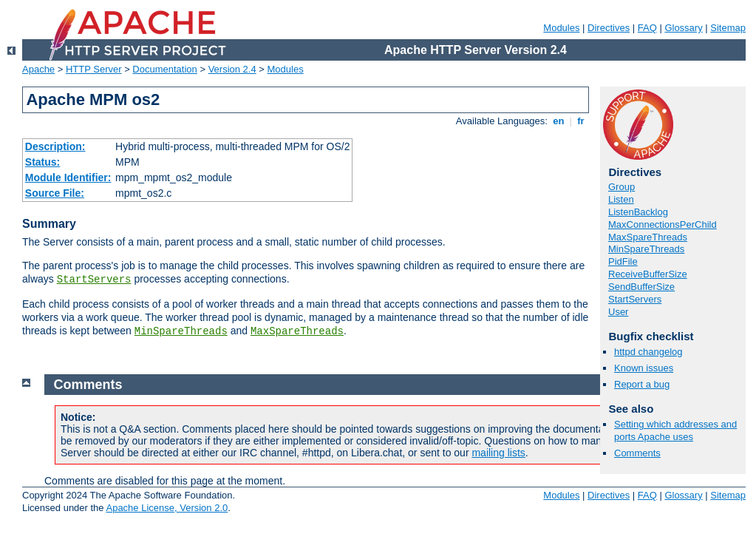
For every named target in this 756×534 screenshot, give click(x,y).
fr (581, 121)
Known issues (644, 368)
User (618, 312)
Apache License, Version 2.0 (167, 508)
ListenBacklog (638, 212)
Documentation (164, 69)
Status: (42, 162)
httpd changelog (648, 352)
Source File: (55, 193)
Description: (55, 146)
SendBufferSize (641, 287)
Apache (38, 69)
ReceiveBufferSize (648, 274)
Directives (609, 28)
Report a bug (642, 384)
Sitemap (728, 28)
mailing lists (498, 453)
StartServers (94, 280)
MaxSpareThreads (297, 331)
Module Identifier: (68, 178)
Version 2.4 (232, 69)
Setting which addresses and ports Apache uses (675, 430)
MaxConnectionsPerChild (663, 224)
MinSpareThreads (181, 331)
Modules (561, 28)
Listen (621, 199)
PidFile (623, 261)
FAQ (647, 28)
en (559, 121)
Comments (637, 453)
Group (622, 187)
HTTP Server (94, 69)
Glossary (683, 28)
